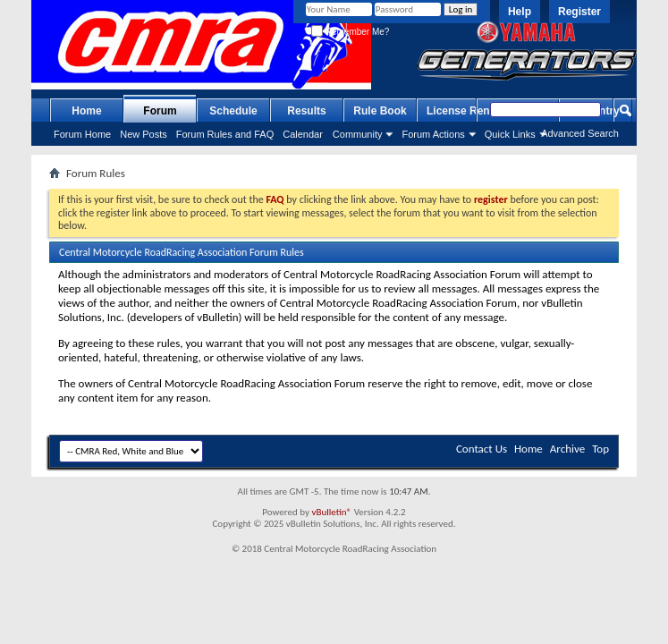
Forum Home (82, 134)
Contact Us (482, 449)
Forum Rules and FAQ (225, 134)
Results (306, 111)
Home (86, 111)
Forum (160, 111)
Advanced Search (580, 133)
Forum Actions (433, 134)
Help (520, 12)
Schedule (233, 111)
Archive (567, 449)
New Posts (144, 134)
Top (600, 449)
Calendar (303, 134)
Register (579, 12)
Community (358, 134)
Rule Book (380, 111)
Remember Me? (350, 32)
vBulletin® (331, 512)
